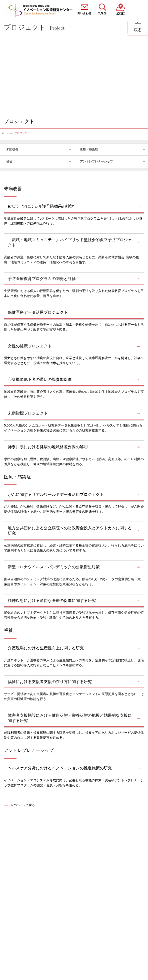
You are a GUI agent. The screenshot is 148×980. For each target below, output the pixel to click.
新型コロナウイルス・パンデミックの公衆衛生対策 (54, 567)
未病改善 (12, 149)
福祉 (9, 161)
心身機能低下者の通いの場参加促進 (40, 379)
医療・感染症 (89, 149)
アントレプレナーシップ (96, 161)
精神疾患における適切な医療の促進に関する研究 (52, 601)
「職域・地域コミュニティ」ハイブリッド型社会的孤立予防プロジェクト (70, 242)
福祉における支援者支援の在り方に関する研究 (50, 682)
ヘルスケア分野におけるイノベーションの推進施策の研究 (60, 768)
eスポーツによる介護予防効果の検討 (41, 206)
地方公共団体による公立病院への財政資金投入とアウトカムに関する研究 (70, 531)
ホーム (6, 133)
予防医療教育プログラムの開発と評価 (42, 279)
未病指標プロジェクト (28, 413)
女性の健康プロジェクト (30, 346)
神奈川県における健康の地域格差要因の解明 (48, 447)
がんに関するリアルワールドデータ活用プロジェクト (56, 494)
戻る (138, 30)
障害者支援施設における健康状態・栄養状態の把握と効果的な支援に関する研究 (70, 718)
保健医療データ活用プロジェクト (38, 312)
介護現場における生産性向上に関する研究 (46, 648)
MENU (139, 10)
